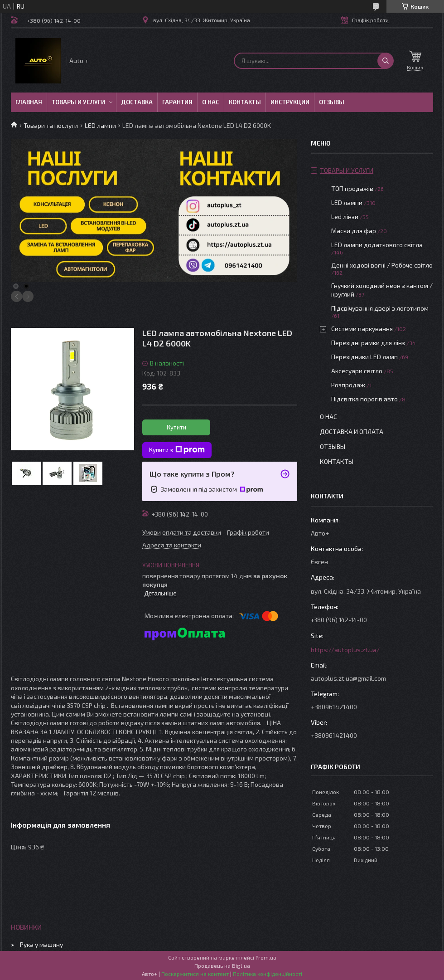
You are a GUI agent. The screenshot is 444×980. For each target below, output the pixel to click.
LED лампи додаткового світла (377, 245)
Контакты (245, 102)
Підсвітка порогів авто (364, 399)
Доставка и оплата (352, 431)
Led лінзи (345, 217)
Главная (29, 102)
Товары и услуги (78, 102)
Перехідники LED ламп (364, 357)
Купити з (177, 450)
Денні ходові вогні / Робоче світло (382, 265)
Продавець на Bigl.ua (222, 965)
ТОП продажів (352, 188)
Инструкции (290, 102)
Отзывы (332, 102)
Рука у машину (41, 944)
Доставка (137, 102)
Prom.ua (266, 957)
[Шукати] (386, 61)
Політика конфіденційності (268, 974)
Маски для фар (354, 231)
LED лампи (100, 125)
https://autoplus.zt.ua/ (345, 650)
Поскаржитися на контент (195, 974)
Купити (176, 427)
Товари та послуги (51, 125)
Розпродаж (348, 385)
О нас (211, 102)
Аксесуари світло (357, 371)
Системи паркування (362, 329)
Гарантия (177, 102)
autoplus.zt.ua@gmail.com (348, 678)
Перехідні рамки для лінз (368, 343)
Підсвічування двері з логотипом (380, 308)
